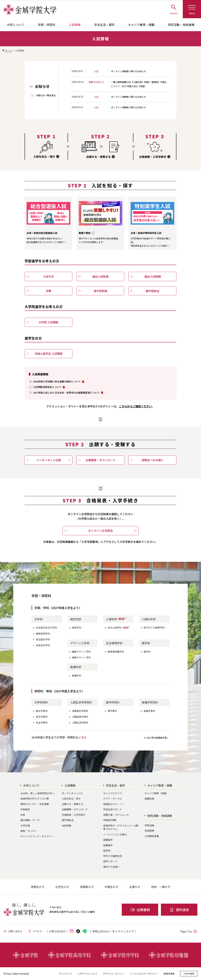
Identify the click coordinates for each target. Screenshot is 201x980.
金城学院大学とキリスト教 (35, 799)
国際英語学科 (43, 634)
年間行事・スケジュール (116, 815)
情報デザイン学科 (81, 657)
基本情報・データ (30, 820)
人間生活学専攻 (80, 723)
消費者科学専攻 (80, 711)
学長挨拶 (25, 809)
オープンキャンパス (72, 793)
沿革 (23, 815)
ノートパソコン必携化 (115, 834)
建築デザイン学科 (81, 652)
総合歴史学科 (43, 639)
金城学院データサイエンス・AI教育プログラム (121, 827)
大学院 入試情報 (48, 322)
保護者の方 (87, 887)
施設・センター (29, 831)
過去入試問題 (153, 276)
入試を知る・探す (71, 799)
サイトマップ (65, 974)
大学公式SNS (57, 931)
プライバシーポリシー (114, 974)
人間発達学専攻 (80, 717)
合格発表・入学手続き (74, 815)
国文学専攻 (42, 711)
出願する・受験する (72, 804)
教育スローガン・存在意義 (35, 804)
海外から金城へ (111, 867)
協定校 (107, 850)
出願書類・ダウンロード (100, 460)
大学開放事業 (152, 836)
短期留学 (108, 845)
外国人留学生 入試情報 (49, 354)
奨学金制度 (100, 291)
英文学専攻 (42, 717)
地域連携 (149, 831)
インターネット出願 (49, 460)
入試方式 (48, 276)
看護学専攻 (149, 711)
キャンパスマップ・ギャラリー (37, 836)
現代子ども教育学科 (154, 628)
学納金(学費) (110, 820)
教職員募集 (169, 974)
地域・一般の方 (161, 887)
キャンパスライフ (113, 793)
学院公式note (101, 931)
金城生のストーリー (114, 804)
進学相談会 (152, 291)
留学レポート (110, 861)
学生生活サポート (113, 809)
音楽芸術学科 (43, 645)
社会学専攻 (42, 723)
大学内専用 (189, 974)
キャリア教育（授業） (157, 793)
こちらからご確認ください (135, 406)
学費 (48, 291)
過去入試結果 (100, 276)
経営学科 (77, 628)
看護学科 (77, 675)
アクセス (35, 931)
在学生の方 (62, 887)
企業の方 (135, 887)
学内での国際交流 (113, 856)
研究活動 (149, 825)
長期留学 (108, 840)
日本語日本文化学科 (47, 628)
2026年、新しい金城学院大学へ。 (38, 793)
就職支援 (149, 799)
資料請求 (179, 910)
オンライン (123, 931)
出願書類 (140, 910)
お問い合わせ (13, 931)
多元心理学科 (119, 628)
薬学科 (147, 652)
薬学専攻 (112, 711)
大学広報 (25, 826)
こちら (82, 737)
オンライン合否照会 (100, 531)
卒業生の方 (111, 887)
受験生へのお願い (153, 460)
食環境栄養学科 (116, 652)
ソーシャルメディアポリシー (144, 974)
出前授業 (67, 826)
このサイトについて (87, 974)
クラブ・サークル (113, 799)
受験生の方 (38, 887)
